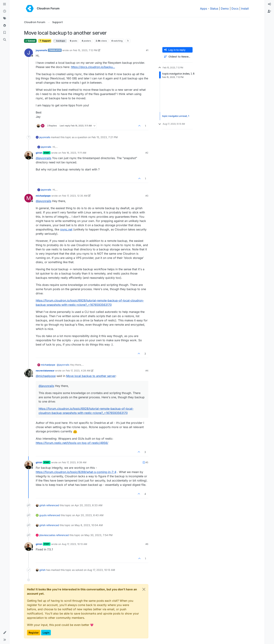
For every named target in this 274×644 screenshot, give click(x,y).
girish (39, 153)
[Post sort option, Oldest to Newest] (177, 57)
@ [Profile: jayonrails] (43, 158)
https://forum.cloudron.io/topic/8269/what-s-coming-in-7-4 (76, 472)
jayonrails (41, 50)
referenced (53, 505)
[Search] (5, 40)
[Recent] (5, 11)
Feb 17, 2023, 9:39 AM (74, 462)
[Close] (144, 589)
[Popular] (5, 26)
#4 (147, 371)
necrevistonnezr (45, 371)
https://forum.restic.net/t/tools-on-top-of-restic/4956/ (72, 443)
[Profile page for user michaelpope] (29, 198)
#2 (147, 153)
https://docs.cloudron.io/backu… (93, 67)
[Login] (269, 4)
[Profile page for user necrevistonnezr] (29, 373)
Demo (225, 9)
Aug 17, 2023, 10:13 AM (75, 544)
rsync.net (66, 229)
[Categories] (5, 4)
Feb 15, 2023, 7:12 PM (85, 50)
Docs (235, 9)
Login (46, 633)
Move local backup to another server (91, 376)
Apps (203, 9)
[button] (5, 633)
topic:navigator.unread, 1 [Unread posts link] (176, 116)
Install (245, 9)
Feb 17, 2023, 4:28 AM (78, 371)
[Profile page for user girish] (29, 155)
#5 (147, 462)
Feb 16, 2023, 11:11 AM (74, 153)
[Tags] (5, 18)
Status (214, 9)
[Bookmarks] (5, 33)
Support (45, 41)
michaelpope (43, 196)
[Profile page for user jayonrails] (29, 53)
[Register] (269, 11)
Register (34, 633)
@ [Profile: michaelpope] (46, 376)
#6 (147, 544)
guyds (43, 515)
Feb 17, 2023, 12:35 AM (75, 196)
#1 (147, 50)
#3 (147, 196)
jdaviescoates (47, 535)
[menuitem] (269, 4)
